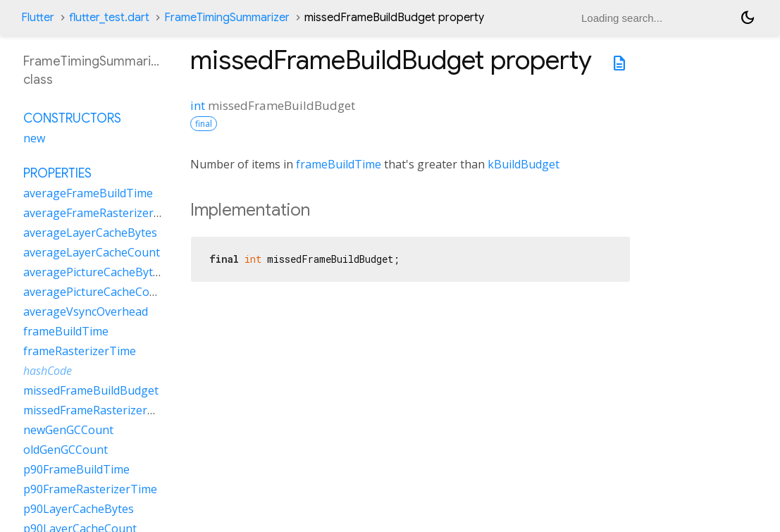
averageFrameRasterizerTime (102, 213)
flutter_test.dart (109, 18)
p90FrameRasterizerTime (90, 489)
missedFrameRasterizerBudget (105, 410)
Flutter (38, 18)
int (198, 105)
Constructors (72, 118)
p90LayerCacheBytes (79, 509)
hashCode (48, 371)
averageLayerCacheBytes (90, 233)
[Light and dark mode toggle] (748, 18)
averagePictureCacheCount (95, 292)
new (34, 138)
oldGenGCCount (66, 450)
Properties (57, 173)
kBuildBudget (524, 164)
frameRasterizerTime (80, 351)
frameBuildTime (339, 164)
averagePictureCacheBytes (94, 272)
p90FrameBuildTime (76, 469)
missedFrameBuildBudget (91, 390)
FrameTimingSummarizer (227, 18)
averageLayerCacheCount (92, 252)
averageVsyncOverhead (86, 311)
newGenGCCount (68, 430)
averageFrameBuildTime (88, 193)
